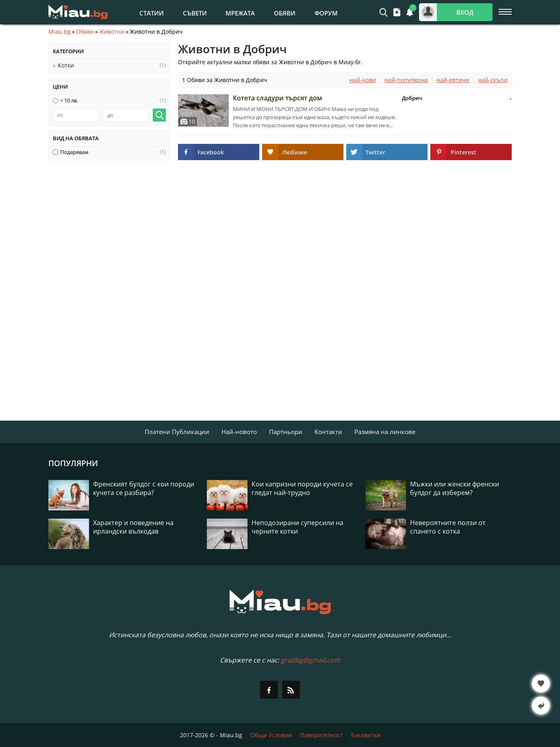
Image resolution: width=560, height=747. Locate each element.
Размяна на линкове (385, 432)
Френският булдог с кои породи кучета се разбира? (144, 489)
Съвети (195, 13)
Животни (112, 32)
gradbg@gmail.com (310, 660)
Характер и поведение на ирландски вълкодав (133, 527)
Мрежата (240, 13)
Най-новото (239, 432)
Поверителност (321, 735)
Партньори (286, 432)
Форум (326, 13)
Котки (66, 65)
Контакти (328, 432)
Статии (152, 13)
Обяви (285, 13)
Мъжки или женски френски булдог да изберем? (455, 489)
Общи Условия (271, 735)
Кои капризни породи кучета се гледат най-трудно (302, 489)
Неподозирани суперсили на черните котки (297, 527)
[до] (126, 115)
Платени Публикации (177, 432)
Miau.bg (60, 32)
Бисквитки (366, 735)
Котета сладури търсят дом (278, 98)
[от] (76, 115)
